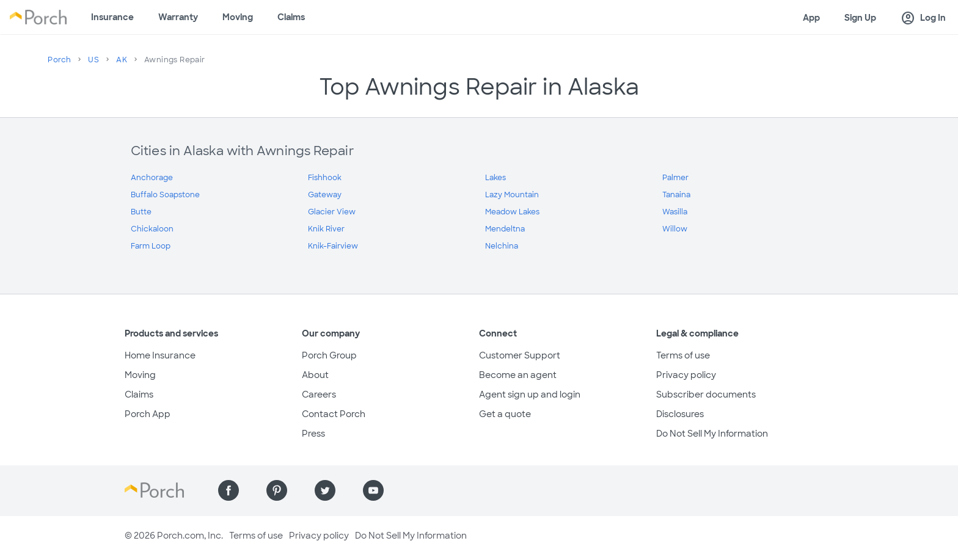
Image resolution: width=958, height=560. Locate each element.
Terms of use (683, 355)
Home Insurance (160, 355)
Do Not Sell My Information (712, 434)
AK (122, 60)
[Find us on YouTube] (373, 490)
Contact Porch (334, 414)
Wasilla (675, 212)
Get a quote (505, 414)
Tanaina (676, 195)
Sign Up (860, 18)
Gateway (325, 195)
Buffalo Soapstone (165, 195)
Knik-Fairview (333, 246)
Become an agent (518, 375)
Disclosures (680, 414)
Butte (141, 212)
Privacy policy (686, 375)
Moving (238, 17)
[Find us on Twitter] (325, 490)
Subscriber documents (706, 395)
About (315, 375)
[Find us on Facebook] (229, 490)
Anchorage (152, 178)
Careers (319, 395)
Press (313, 434)
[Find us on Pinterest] (277, 490)
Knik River (326, 229)
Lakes (495, 178)
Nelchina (502, 246)
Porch (59, 60)
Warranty (178, 17)
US (93, 60)
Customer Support (520, 355)
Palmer (675, 178)
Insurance (112, 17)
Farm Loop (151, 246)
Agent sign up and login (530, 395)
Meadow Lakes (512, 212)
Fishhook (325, 178)
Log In (923, 18)
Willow (675, 229)
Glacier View (332, 212)
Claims (291, 17)
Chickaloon (152, 229)
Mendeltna (505, 229)
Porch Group (329, 355)
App (811, 18)
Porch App (148, 414)
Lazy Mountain (512, 195)
